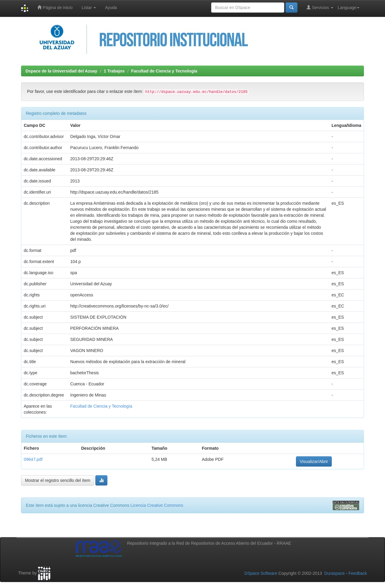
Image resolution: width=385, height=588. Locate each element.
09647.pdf (33, 459)
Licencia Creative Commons (157, 505)
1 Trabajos (114, 71)
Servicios (320, 7)
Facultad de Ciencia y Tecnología (164, 71)
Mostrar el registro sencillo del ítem (58, 480)
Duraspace (334, 573)
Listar (89, 8)
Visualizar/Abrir (314, 461)
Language (349, 8)
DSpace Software (261, 573)
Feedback (358, 573)
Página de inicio (55, 7)
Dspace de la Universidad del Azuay (61, 71)
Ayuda (111, 8)
